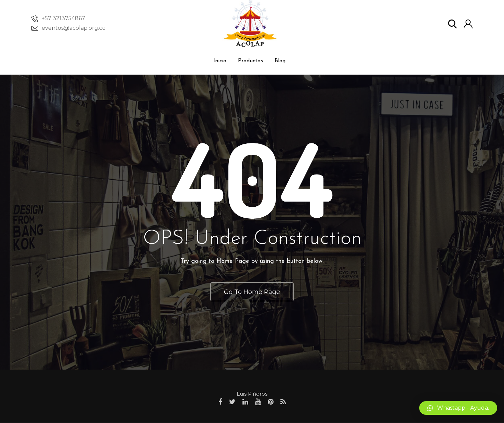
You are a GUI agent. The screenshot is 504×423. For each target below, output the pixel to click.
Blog (280, 61)
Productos (250, 61)
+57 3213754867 (63, 18)
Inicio (220, 61)
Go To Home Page (252, 292)
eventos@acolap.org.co (74, 28)
